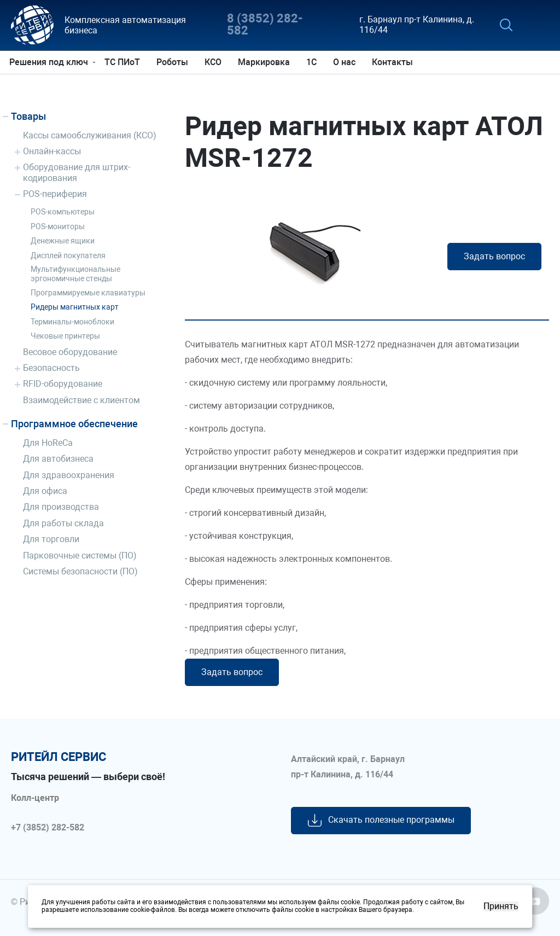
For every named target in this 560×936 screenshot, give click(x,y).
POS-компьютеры (63, 212)
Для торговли (51, 539)
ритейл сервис (59, 757)
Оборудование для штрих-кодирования (77, 172)
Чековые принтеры (65, 336)
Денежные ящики (63, 241)
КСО (215, 62)
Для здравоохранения (69, 475)
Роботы (174, 62)
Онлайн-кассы (52, 151)
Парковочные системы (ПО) (80, 556)
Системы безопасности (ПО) (80, 571)
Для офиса (45, 491)
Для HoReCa (48, 443)
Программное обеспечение (74, 424)
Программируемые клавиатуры (88, 293)
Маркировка (266, 62)
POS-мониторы (58, 226)
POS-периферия (55, 194)
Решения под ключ (50, 62)
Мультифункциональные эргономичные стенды (75, 274)
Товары (28, 116)
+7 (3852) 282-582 (48, 828)
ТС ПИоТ (124, 62)
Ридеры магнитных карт (75, 307)
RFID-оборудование (63, 384)
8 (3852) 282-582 (265, 25)
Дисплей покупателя (68, 255)
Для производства (61, 507)
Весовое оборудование (70, 352)
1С (313, 62)
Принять (501, 906)
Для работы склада (63, 523)
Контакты (394, 62)
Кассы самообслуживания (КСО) (90, 135)
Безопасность (51, 368)
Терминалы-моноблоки (72, 322)
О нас (346, 62)
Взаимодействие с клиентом (81, 400)
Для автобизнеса (58, 459)
